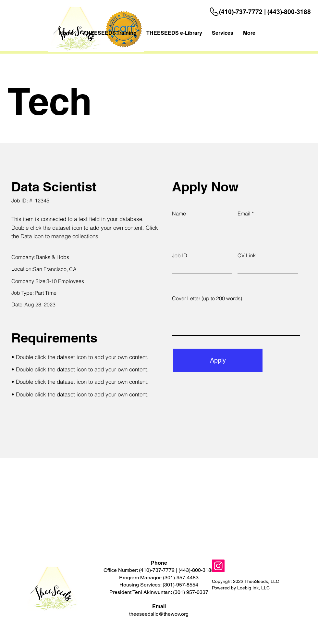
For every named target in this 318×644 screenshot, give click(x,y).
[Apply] (218, 360)
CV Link (247, 255)
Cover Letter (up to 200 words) (207, 298)
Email (244, 213)
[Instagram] (218, 566)
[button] (223, 33)
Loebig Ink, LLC (253, 588)
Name (179, 213)
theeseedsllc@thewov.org (159, 614)
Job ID (180, 255)
